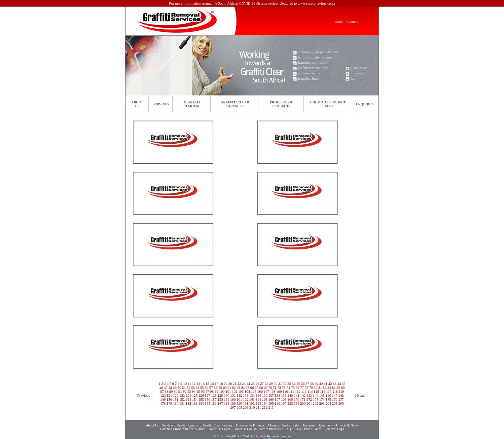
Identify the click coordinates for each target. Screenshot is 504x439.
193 (258, 403)
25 (253, 384)
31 (280, 384)
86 (343, 387)
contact (353, 22)
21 (235, 384)
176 (335, 399)
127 (208, 395)
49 (175, 387)
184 (201, 403)
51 (184, 387)
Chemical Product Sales (284, 419)
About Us (152, 419)
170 (297, 399)
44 (339, 384)
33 (289, 384)
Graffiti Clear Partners (217, 419)
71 (275, 387)
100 (222, 391)
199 (297, 403)
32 (285, 384)
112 (298, 391)
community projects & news (318, 52)
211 (258, 407)
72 (279, 387)
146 (328, 395)
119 (341, 391)
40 (321, 384)
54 (198, 387)
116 (323, 391)
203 (322, 403)
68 (261, 387)
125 (195, 395)
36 (303, 384)
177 (341, 399)
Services (161, 104)
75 (293, 387)
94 (194, 391)
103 (241, 391)
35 (298, 384)
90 (176, 391)
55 (202, 387)
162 (246, 399)
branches (357, 73)
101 (228, 391)
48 (170, 387)
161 (239, 399)
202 (316, 403)
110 (285, 391)
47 (166, 387)
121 (170, 395)
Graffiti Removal (188, 419)
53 (193, 387)
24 (248, 384)
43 (335, 384)
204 (328, 403)
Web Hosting (173, 433)
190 (239, 403)
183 (195, 403)
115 (316, 391)
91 (180, 391)
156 (208, 399)
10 (185, 384)
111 (292, 391)
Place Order (302, 422)
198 (290, 403)
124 (188, 395)
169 (290, 399)
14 (203, 384)
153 (188, 399)
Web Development (215, 433)
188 (227, 403)
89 (171, 391)
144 (316, 395)
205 (335, 403)
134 (252, 395)
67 (256, 387)
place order (359, 68)
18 (221, 384)
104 (247, 391)
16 (212, 384)
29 (271, 384)
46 (161, 387)
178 (163, 403)
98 (212, 391)
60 (225, 387)
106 (260, 391)
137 (271, 395)
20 (230, 384)
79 (311, 387)
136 (265, 395)
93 (189, 391)
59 (220, 387)
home (339, 22)
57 (211, 387)
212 (265, 407)
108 (273, 391)
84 (334, 387)
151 (176, 399)
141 (297, 395)
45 (344, 384)
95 (198, 391)
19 (226, 384)
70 (270, 387)
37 (307, 384)
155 (201, 399)
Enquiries (365, 104)
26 (257, 384)
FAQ (288, 422)
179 (170, 403)
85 (338, 387)
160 (233, 399)
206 (341, 403)
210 (252, 407)
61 (229, 387)
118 (335, 391)
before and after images (315, 57)
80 (316, 387)
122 (176, 395)
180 (176, 403)
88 (166, 391)
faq (353, 78)
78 (307, 387)
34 (294, 384)
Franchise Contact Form (250, 422)
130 (227, 395)
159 (227, 399)
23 (244, 384)
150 (170, 399)
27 (262, 384)
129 (220, 395)
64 (243, 387)
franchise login (309, 78)
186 (214, 403)
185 (208, 403)
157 (214, 399)
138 (278, 395)
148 (341, 395)
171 (303, 399)
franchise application (313, 62)
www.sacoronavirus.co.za (316, 3)
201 (309, 403)
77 (302, 387)
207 (233, 407)
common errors (309, 73)
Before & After (195, 422)
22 (239, 384)
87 (162, 391)
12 (194, 384)
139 (284, 395)
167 (278, 399)
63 (238, 387)
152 (182, 399)
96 (203, 391)
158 (220, 399)
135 (258, 395)
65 (248, 387)
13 (198, 384)
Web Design (191, 433)
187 (220, 403)
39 (317, 384)
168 (284, 399)
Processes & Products (250, 419)
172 (309, 399)
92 (184, 391)
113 (304, 391)
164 (258, 399)
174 (322, 399)
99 (216, 391)
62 (234, 387)
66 (252, 387)
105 (254, 391)
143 (309, 395)
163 (252, 399)
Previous (144, 395)
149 (163, 399)
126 (201, 395)
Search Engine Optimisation (247, 433)
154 (195, 399)
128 (214, 395)
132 (239, 395)
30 (276, 384)
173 (316, 399)
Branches (275, 422)
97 (207, 391)
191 (246, 403)
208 (239, 407)
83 (329, 387)
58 (216, 387)
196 (278, 403)
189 (233, 403)
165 (265, 399)
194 (265, 403)
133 (246, 395)
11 (189, 384)
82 (325, 387)
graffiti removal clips (313, 68)
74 (288, 387)
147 (335, 395)
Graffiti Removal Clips (329, 422)
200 (303, 403)
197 (284, 403)
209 (246, 407)
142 (303, 395)
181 (182, 403)
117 (329, 391)
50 (180, 387)
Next (360, 395)
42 (330, 384)
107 (266, 391)
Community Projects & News (339, 419)
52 (188, 387)
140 (290, 395)
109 (279, 391)
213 (271, 407)
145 (322, 395)
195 (271, 403)
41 (325, 384)
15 (208, 384)
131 (233, 395)
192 (252, 403)
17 (216, 384)
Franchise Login (219, 422)
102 (235, 391)
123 (182, 395)
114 (310, 391)
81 (320, 387)
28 (266, 384)
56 (207, 387)
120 (163, 395)
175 (328, 399)
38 (312, 384)
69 (266, 387)
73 (284, 387)
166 (271, 399)
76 (297, 387)
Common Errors (171, 422)
